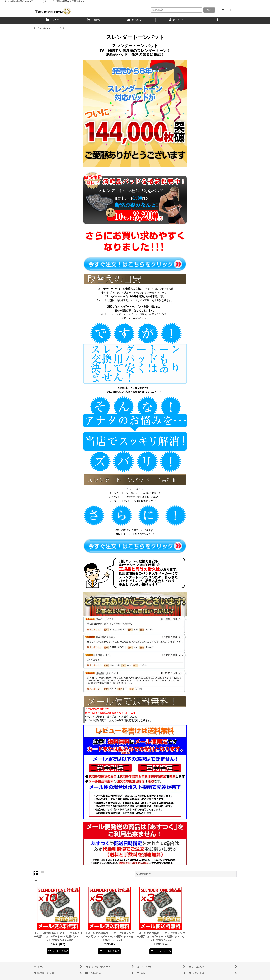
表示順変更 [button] (144, 874)
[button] (218, 20)
